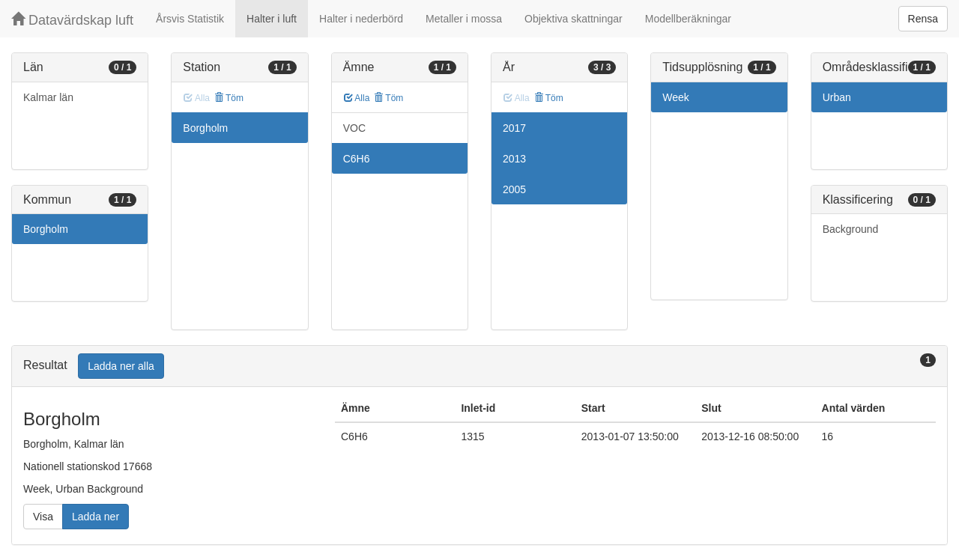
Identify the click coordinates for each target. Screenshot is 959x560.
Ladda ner (96, 517)
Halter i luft (272, 19)
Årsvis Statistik (190, 19)
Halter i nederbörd (361, 19)
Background (851, 229)
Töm (229, 98)
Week (676, 97)
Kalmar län (48, 97)
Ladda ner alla (121, 366)
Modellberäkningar (688, 19)
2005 (514, 189)
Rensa (923, 19)
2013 (514, 159)
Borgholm (46, 229)
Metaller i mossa (464, 19)
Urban (837, 97)
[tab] (479, 366)
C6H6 (357, 159)
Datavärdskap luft (72, 20)
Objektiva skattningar (574, 19)
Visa (43, 517)
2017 (514, 128)
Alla (357, 98)
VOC (354, 128)
